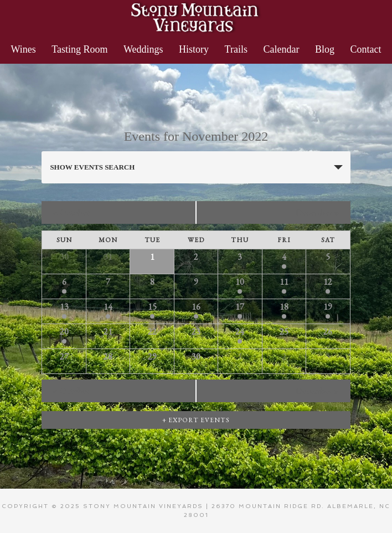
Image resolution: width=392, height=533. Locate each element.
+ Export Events (196, 420)
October (71, 212)
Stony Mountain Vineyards (196, 17)
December (318, 212)
